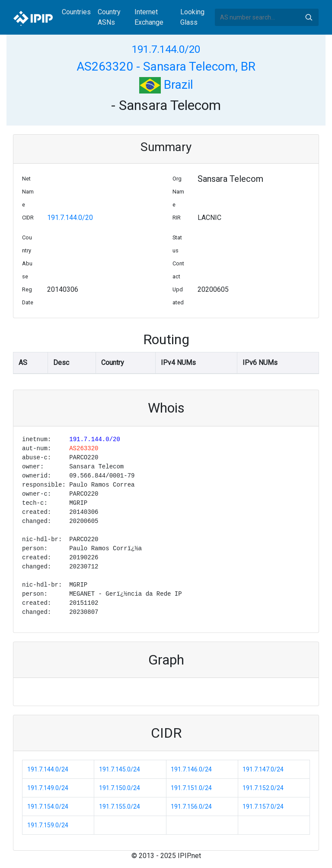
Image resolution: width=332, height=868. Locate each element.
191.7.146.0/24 (191, 769)
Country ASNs (109, 17)
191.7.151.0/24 (191, 788)
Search (309, 17)
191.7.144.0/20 (166, 49)
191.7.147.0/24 (263, 769)
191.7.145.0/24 (120, 769)
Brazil (166, 85)
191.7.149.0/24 (48, 788)
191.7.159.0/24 (48, 825)
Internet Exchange (149, 17)
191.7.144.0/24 (48, 769)
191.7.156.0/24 (191, 807)
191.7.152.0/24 (263, 788)
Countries (76, 12)
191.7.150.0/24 (120, 788)
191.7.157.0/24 (263, 807)
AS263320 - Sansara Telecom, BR (166, 66)
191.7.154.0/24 (48, 807)
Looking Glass (192, 17)
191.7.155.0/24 (120, 807)
